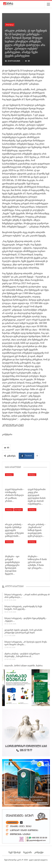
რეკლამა (27, 852)
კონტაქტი (39, 852)
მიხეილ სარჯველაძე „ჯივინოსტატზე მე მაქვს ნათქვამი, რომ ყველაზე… (23, 608)
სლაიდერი (18, 510)
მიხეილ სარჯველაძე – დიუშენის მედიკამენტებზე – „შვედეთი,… (26, 620)
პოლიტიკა (10, 25)
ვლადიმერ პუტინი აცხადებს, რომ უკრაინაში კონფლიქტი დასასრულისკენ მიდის (23, 632)
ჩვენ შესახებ (15, 852)
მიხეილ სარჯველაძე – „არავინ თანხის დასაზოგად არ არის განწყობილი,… (27, 597)
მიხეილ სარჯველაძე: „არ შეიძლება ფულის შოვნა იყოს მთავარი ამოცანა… (26, 644)
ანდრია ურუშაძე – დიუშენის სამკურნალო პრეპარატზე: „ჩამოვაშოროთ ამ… (22, 656)
